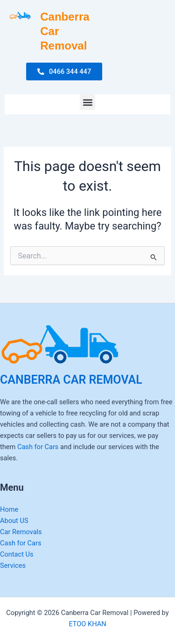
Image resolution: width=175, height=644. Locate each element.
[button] (87, 102)
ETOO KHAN (87, 624)
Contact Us (17, 554)
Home (9, 509)
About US (14, 521)
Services (13, 565)
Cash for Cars (38, 447)
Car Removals (21, 532)
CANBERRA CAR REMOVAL (71, 380)
